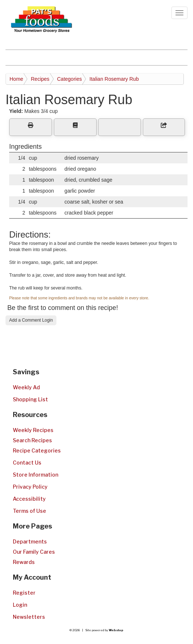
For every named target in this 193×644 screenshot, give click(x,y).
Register (24, 593)
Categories (70, 79)
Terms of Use (29, 511)
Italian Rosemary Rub (114, 79)
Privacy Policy (30, 487)
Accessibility (29, 499)
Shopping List (30, 399)
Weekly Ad (26, 387)
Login (20, 605)
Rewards (24, 562)
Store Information (36, 475)
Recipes (40, 79)
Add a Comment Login (31, 320)
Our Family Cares (34, 552)
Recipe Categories (37, 450)
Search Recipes (32, 440)
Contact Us (27, 463)
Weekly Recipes (33, 430)
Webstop (116, 630)
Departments (30, 541)
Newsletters (29, 617)
